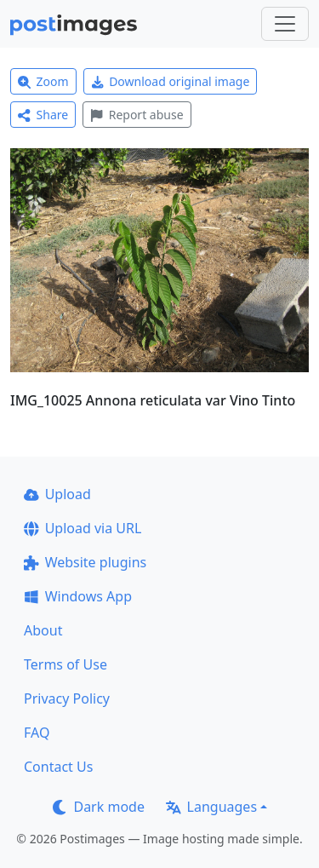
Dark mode (99, 807)
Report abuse (137, 115)
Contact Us (58, 767)
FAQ (37, 733)
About (43, 630)
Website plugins (85, 562)
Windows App (78, 596)
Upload (57, 494)
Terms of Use (66, 664)
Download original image (171, 81)
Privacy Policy (67, 698)
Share (43, 115)
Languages (211, 807)
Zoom (43, 81)
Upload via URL (83, 528)
